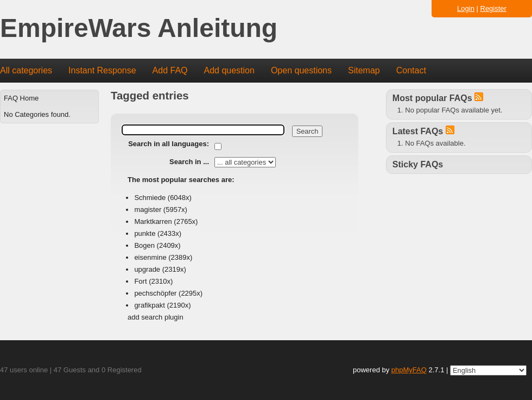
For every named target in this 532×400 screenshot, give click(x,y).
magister (148, 210)
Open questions (301, 70)
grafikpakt (149, 305)
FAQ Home (21, 98)
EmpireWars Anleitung (139, 29)
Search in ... (189, 162)
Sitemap (364, 70)
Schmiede (150, 198)
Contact (411, 70)
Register (493, 8)
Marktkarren (153, 221)
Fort (140, 281)
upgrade (147, 269)
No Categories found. (37, 114)
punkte (145, 233)
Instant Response (102, 70)
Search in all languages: (169, 144)
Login (466, 8)
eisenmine (150, 257)
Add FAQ (170, 70)
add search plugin (156, 317)
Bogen (144, 245)
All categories (26, 70)
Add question (229, 70)
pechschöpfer (155, 293)
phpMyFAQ (409, 370)
